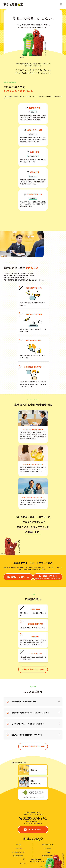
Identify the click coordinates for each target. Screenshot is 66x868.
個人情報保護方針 (18, 856)
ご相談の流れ (18, 848)
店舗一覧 (18, 845)
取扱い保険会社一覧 (48, 845)
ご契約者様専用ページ (18, 852)
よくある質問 (48, 848)
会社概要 (48, 852)
